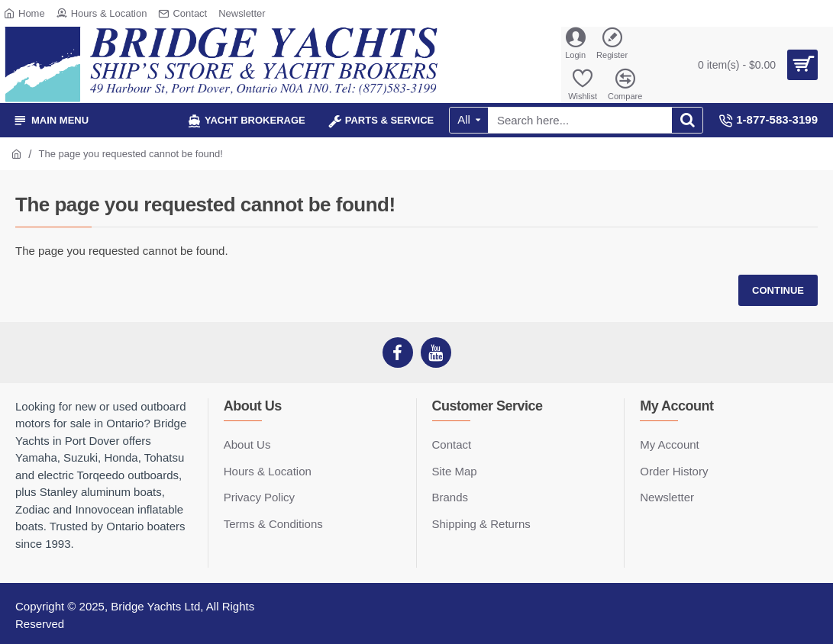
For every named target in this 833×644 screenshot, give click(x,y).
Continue (778, 290)
